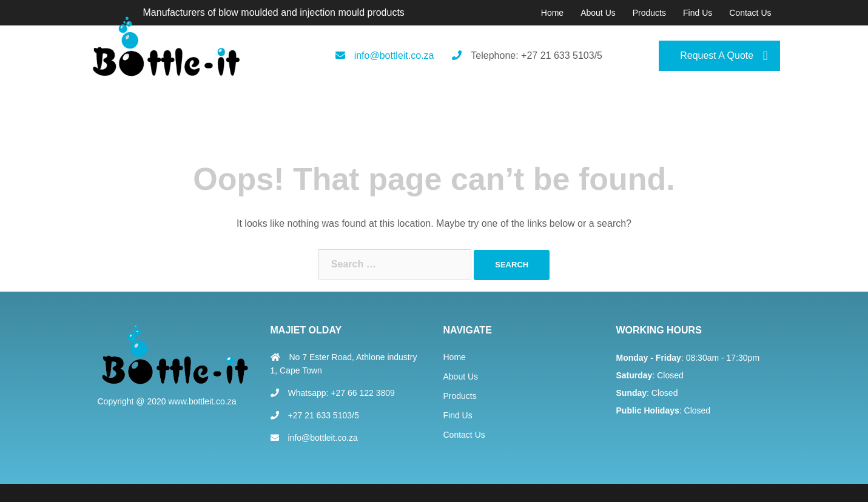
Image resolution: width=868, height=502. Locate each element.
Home (552, 13)
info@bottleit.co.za (394, 55)
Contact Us (750, 13)
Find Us (698, 13)
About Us (598, 13)
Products (649, 13)
